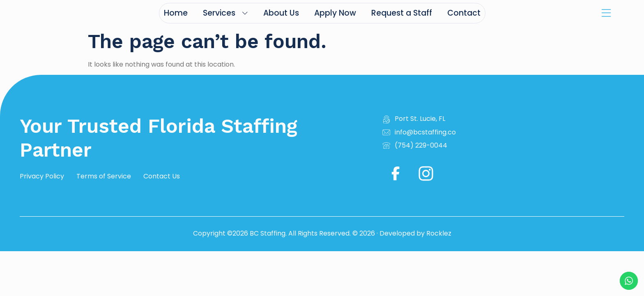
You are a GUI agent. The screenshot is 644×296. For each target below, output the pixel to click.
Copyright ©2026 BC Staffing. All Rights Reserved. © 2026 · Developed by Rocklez (322, 233)
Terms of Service (104, 176)
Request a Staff (402, 13)
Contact (464, 13)
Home (176, 13)
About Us (281, 13)
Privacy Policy (42, 176)
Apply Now (335, 13)
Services (225, 13)
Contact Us (162, 176)
